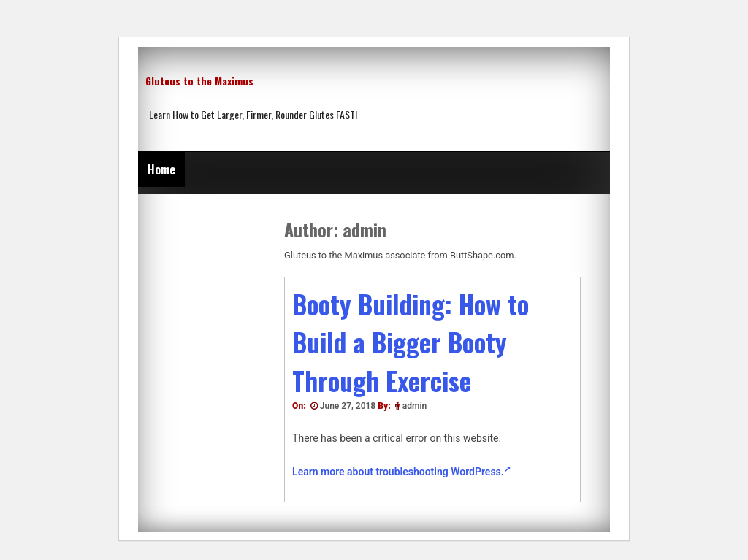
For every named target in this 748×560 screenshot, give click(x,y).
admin (415, 406)
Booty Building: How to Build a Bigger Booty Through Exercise (411, 342)
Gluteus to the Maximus (199, 81)
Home (161, 169)
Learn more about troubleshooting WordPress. (401, 472)
